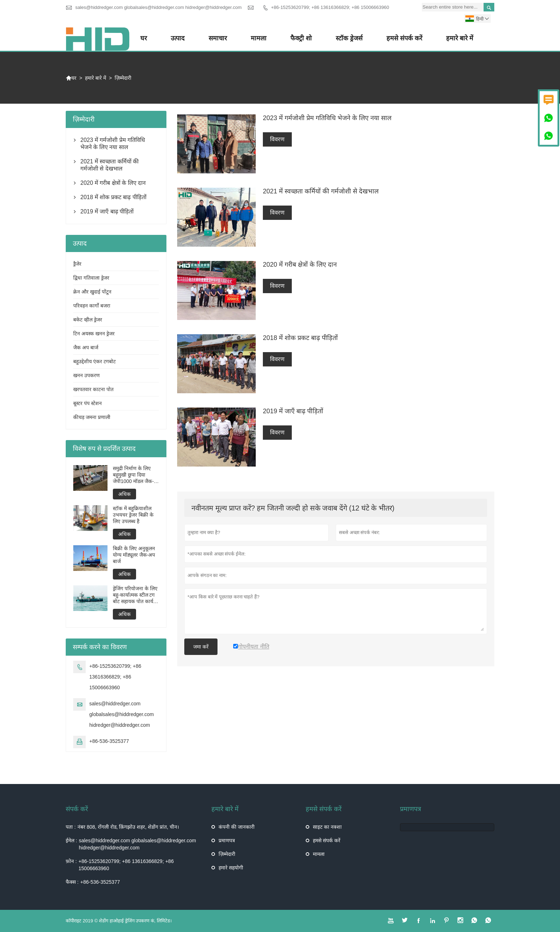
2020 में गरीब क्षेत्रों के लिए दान (113, 183)
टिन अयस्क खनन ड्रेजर (94, 334)
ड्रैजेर (77, 264)
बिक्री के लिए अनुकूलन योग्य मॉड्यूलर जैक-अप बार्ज (134, 555)
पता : (71, 827)
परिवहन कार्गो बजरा (92, 306)
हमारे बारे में (460, 38)
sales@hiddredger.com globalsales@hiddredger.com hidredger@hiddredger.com (159, 7)
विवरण (277, 139)
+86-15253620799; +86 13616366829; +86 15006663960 (330, 7)
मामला (259, 38)
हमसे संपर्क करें (404, 38)
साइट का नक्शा (327, 827)
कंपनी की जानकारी (237, 827)
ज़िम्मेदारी (227, 854)
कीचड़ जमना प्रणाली (92, 417)
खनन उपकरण (86, 375)
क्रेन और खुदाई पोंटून (92, 292)
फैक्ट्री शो (301, 38)
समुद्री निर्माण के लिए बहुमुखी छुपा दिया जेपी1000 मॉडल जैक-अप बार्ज (133, 475)
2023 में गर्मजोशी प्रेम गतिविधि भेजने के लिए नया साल (113, 144)
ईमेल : (71, 840)
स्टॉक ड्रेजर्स (349, 38)
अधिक (124, 494)
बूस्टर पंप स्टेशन (87, 403)
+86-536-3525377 (109, 741)
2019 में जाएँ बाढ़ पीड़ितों (107, 211)
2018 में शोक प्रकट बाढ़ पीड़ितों (113, 197)
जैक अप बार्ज (86, 347)
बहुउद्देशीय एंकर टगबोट (94, 361)
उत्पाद (178, 38)
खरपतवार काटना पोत (93, 389)
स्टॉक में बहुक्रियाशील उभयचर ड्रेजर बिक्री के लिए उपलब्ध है (133, 515)
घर (144, 38)
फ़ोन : (71, 861)
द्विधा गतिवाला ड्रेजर (91, 278)
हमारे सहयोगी (231, 868)
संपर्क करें (77, 809)
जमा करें (201, 647)
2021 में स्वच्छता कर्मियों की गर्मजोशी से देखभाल (109, 165)
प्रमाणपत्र (227, 840)
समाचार (218, 38)
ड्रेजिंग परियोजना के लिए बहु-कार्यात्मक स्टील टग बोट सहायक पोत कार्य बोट (135, 595)
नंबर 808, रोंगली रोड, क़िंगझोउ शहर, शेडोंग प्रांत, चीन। (128, 827)
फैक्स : (72, 882)
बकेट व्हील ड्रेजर (88, 320)
